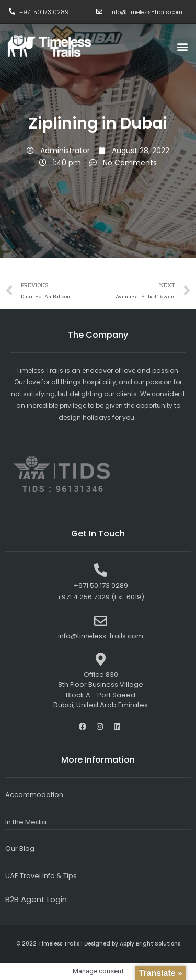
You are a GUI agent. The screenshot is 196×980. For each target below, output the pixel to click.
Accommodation (34, 795)
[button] (182, 47)
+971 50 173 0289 (44, 12)
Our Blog (20, 849)
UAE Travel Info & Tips (41, 876)
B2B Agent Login (36, 899)
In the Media (26, 822)
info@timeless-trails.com (146, 12)
